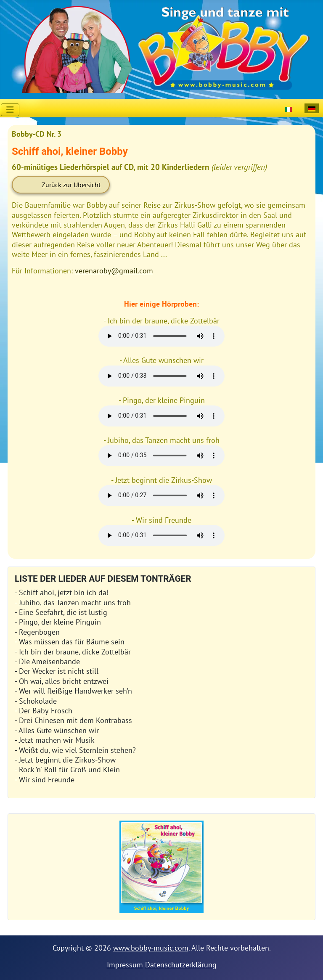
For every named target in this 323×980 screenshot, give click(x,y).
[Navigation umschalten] (10, 110)
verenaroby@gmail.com (114, 271)
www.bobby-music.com (151, 948)
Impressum (125, 965)
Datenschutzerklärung (181, 965)
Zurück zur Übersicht (71, 185)
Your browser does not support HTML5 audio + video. (161, 336)
